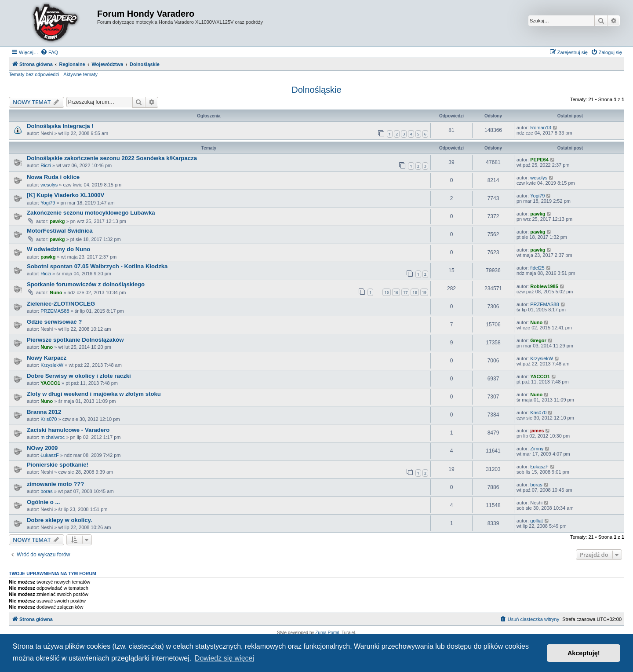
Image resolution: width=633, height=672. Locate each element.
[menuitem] (49, 52)
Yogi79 (48, 203)
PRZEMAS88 (55, 311)
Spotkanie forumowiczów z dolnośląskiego (86, 284)
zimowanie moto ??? (55, 484)
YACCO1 (50, 383)
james (537, 431)
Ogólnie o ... (43, 502)
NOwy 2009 (42, 448)
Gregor (538, 340)
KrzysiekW (52, 365)
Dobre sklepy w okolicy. (60, 520)
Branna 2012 (44, 412)
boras (47, 491)
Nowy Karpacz (47, 358)
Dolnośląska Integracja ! (60, 126)
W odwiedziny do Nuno (58, 249)
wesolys (49, 185)
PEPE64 (539, 160)
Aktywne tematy (80, 74)
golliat (537, 521)
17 (405, 292)
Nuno (56, 292)
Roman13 (541, 128)
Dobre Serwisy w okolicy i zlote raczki (79, 376)
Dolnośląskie (316, 90)
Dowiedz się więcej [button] (224, 658)
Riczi (46, 165)
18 (415, 292)
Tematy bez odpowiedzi (34, 74)
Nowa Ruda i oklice (53, 177)
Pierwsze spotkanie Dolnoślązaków (75, 340)
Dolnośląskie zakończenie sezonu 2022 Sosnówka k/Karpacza (112, 158)
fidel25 (537, 268)
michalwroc (53, 437)
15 (386, 292)
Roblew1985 (544, 286)
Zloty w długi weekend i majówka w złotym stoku (94, 394)
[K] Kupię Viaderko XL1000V (65, 195)
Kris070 (49, 419)
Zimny (537, 449)
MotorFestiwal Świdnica (60, 231)
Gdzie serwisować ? (54, 322)
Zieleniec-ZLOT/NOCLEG (61, 304)
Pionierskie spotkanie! (58, 465)
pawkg (57, 221)
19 (424, 292)
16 (396, 292)
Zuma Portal (327, 633)
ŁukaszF (50, 455)
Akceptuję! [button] (584, 653)
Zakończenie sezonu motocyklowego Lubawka (91, 213)
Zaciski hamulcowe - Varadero (68, 430)
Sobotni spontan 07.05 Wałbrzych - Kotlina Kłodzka (97, 266)
